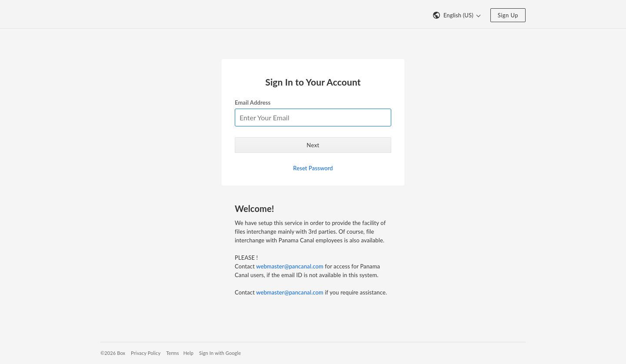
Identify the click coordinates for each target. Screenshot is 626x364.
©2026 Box (113, 353)
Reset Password (313, 168)
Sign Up (508, 15)
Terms (172, 353)
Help (188, 353)
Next (313, 145)
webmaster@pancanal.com (290, 266)
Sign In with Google (220, 353)
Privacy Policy (146, 353)
